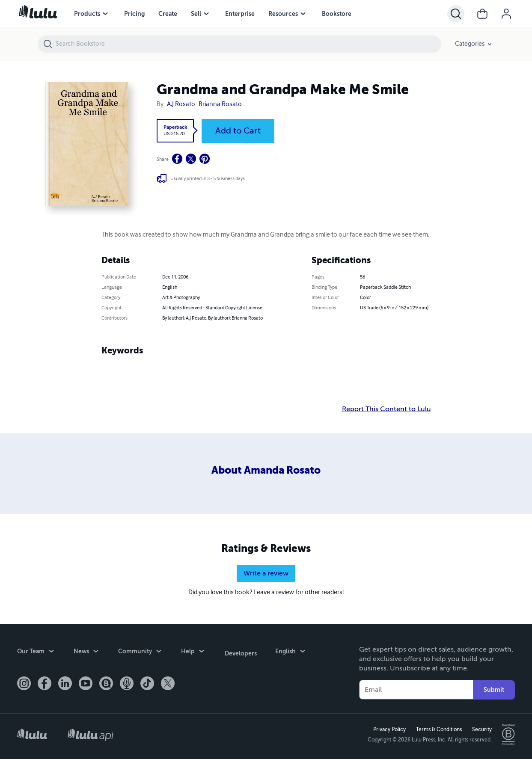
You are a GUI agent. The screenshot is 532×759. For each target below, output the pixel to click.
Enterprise (240, 14)
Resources (283, 14)
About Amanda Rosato (266, 470)
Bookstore (337, 14)
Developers (240, 652)
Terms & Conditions (438, 729)
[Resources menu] (303, 14)
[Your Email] (416, 690)
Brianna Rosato (220, 104)
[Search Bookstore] (248, 44)
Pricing (134, 14)
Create (168, 14)
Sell (196, 14)
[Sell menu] (206, 14)
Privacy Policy (389, 729)
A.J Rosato (181, 104)
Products (87, 14)
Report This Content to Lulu (386, 409)
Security (481, 729)
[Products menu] (105, 14)
